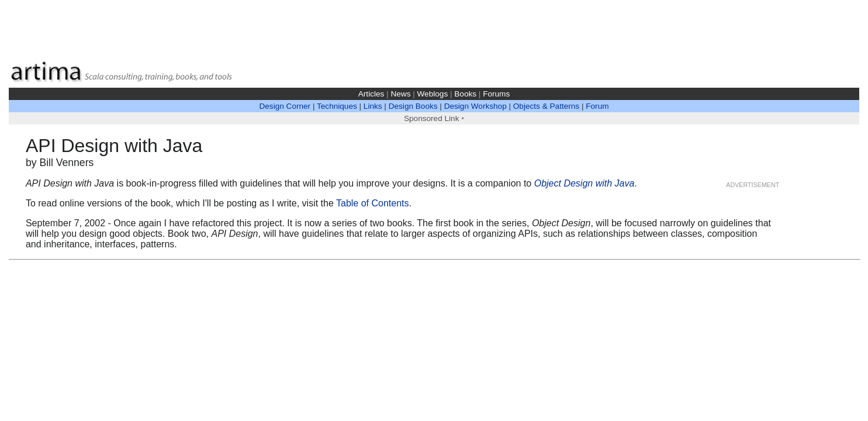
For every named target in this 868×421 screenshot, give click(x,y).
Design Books (413, 106)
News (400, 94)
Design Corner (285, 106)
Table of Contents (373, 203)
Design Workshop (476, 106)
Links (373, 106)
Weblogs (433, 94)
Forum (597, 106)
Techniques (337, 106)
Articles (371, 94)
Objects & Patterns (546, 106)
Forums (496, 94)
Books (465, 94)
